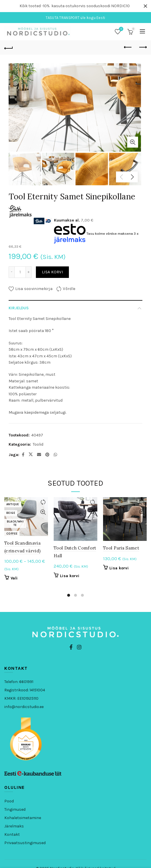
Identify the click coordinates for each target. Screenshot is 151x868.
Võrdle (69, 288)
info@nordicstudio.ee (24, 706)
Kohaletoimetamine (23, 817)
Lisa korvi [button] (70, 575)
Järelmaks (14, 826)
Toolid (38, 444)
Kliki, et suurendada (133, 142)
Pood (9, 801)
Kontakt (12, 834)
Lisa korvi (52, 271)
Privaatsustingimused (25, 842)
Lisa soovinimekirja (34, 288)
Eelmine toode (128, 47)
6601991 (26, 681)
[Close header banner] (145, 6)
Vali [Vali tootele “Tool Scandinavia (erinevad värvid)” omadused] (14, 578)
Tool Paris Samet (121, 548)
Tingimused (15, 809)
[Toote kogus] (20, 272)
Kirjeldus (19, 307)
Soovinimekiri (121, 29)
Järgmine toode (143, 47)
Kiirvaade (43, 512)
